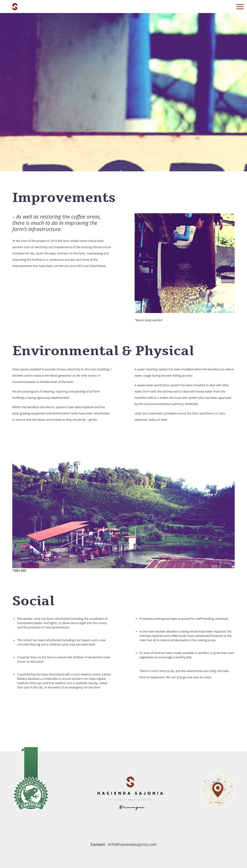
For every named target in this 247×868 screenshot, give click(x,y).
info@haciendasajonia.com (132, 844)
